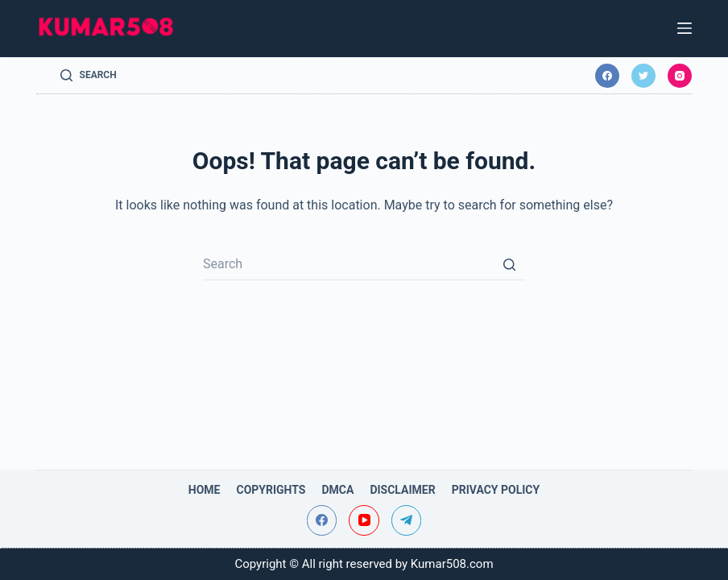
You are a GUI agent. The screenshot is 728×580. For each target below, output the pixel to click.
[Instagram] (680, 76)
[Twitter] (643, 76)
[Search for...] (364, 264)
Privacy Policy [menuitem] (496, 490)
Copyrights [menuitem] (271, 490)
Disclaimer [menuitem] (402, 490)
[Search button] (509, 264)
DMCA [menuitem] (337, 490)
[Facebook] (607, 76)
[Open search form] (88, 76)
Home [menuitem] (205, 490)
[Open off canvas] (685, 28)
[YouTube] (364, 520)
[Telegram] (407, 520)
